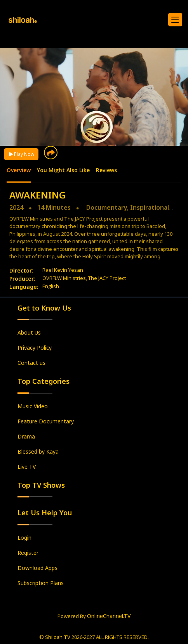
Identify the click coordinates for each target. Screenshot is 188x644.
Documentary (107, 207)
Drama (26, 436)
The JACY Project (107, 278)
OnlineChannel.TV (109, 616)
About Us (29, 332)
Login (24, 538)
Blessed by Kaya (38, 451)
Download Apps (37, 568)
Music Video (33, 406)
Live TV (27, 467)
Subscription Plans (41, 583)
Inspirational (150, 207)
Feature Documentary (46, 421)
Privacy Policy (35, 348)
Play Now (21, 154)
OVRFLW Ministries (64, 278)
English (51, 286)
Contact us (31, 363)
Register (28, 553)
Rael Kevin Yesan (63, 270)
